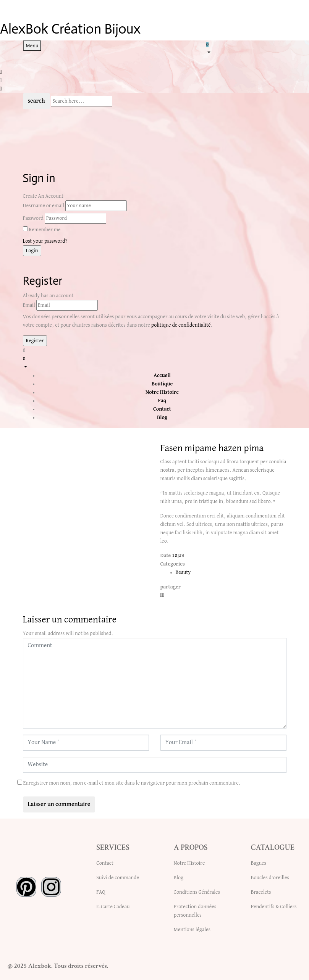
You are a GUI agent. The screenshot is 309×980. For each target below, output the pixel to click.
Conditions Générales (197, 892)
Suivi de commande (118, 878)
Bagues (259, 863)
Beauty (183, 572)
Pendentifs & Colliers (274, 907)
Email (29, 305)
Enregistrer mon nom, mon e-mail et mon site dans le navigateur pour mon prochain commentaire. (132, 783)
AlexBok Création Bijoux (70, 29)
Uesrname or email (44, 206)
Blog (179, 878)
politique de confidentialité (181, 325)
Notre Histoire (189, 863)
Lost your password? (45, 241)
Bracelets (261, 892)
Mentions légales (192, 930)
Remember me (44, 230)
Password (33, 218)
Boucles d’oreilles (270, 878)
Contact (105, 863)
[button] (246, 48)
